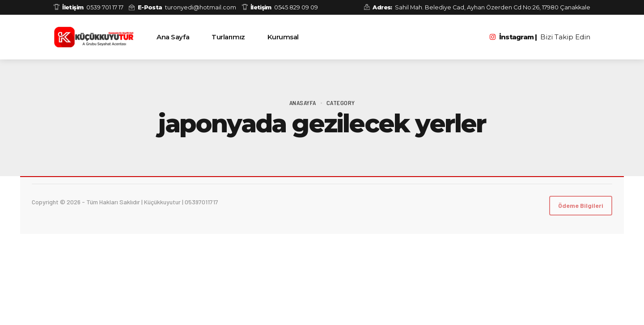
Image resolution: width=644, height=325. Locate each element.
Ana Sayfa (173, 37)
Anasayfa (303, 103)
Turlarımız (228, 37)
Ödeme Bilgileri (581, 205)
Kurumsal (283, 37)
